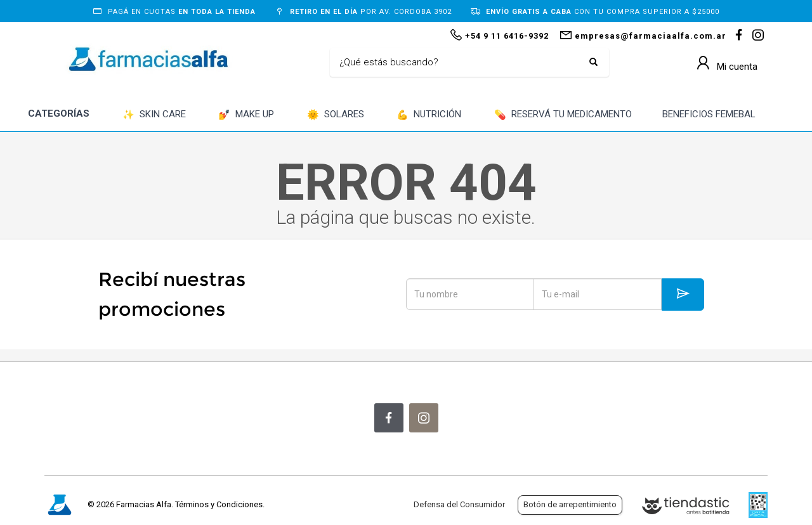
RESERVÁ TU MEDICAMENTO (563, 115)
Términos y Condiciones (219, 504)
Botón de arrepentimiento (570, 504)
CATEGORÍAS (59, 113)
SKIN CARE (154, 115)
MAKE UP (246, 115)
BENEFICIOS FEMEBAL (709, 114)
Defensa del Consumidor (459, 504)
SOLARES (336, 115)
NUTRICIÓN (429, 115)
